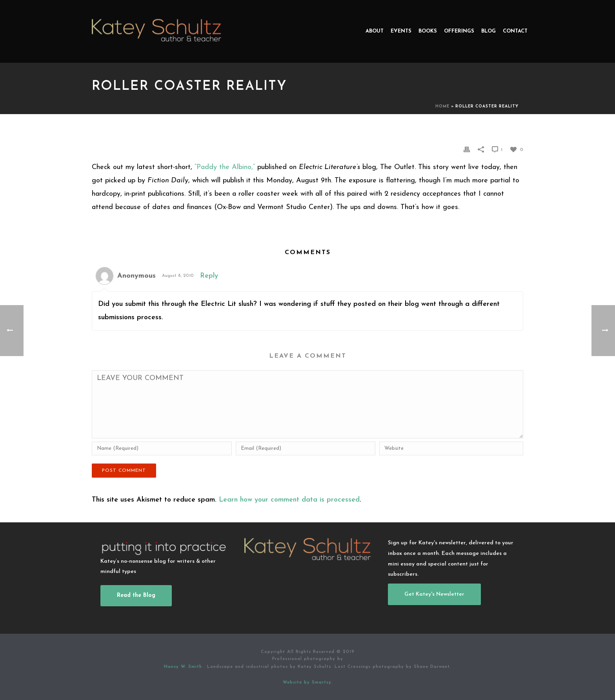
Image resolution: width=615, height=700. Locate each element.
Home (442, 106)
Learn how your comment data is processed (289, 500)
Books (428, 31)
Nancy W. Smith (184, 667)
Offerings (459, 31)
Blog (489, 31)
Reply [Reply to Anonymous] (209, 276)
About (375, 31)
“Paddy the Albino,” (225, 167)
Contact (515, 31)
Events (401, 31)
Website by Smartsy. (308, 683)
